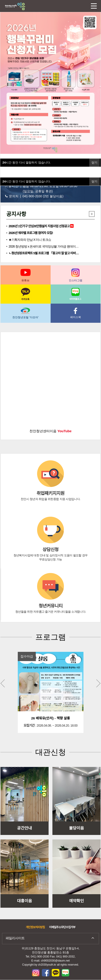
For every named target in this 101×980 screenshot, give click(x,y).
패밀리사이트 (15, 938)
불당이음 (76, 828)
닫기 (94, 181)
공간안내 (25, 828)
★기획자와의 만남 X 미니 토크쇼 (30, 240)
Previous (3, 683)
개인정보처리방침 (35, 927)
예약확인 (76, 901)
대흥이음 (25, 901)
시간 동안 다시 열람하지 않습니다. (27, 181)
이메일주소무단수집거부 (62, 927)
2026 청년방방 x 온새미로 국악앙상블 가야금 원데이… (43, 246)
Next (98, 683)
